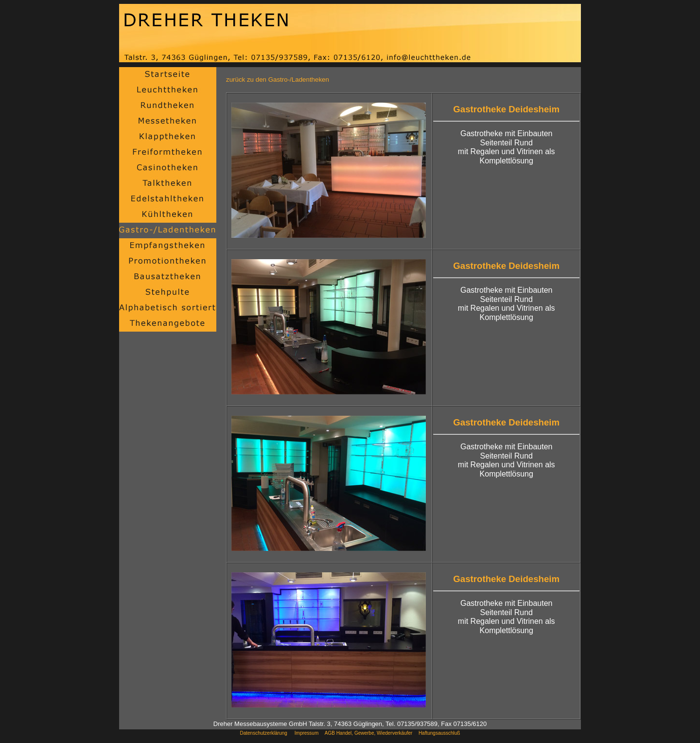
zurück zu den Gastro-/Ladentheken (278, 80)
